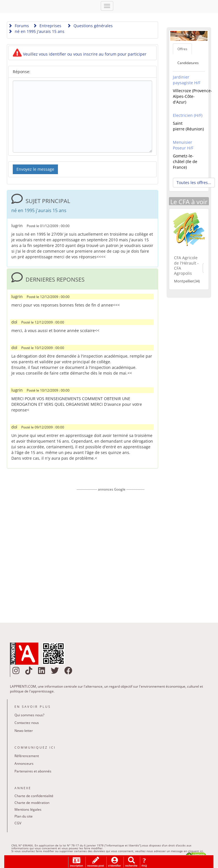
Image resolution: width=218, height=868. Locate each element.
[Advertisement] (110, 553)
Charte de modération (32, 803)
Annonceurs (24, 764)
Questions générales (90, 26)
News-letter (24, 731)
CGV (18, 823)
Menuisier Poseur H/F (183, 145)
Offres (182, 49)
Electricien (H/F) (188, 115)
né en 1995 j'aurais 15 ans (36, 31)
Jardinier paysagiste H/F (187, 80)
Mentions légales (28, 809)
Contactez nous (27, 723)
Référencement (27, 756)
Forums (19, 26)
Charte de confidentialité (34, 796)
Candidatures (188, 63)
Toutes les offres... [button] (194, 182)
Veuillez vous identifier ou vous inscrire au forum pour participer (80, 54)
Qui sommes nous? (29, 715)
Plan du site (24, 816)
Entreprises (47, 26)
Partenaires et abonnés (33, 771)
